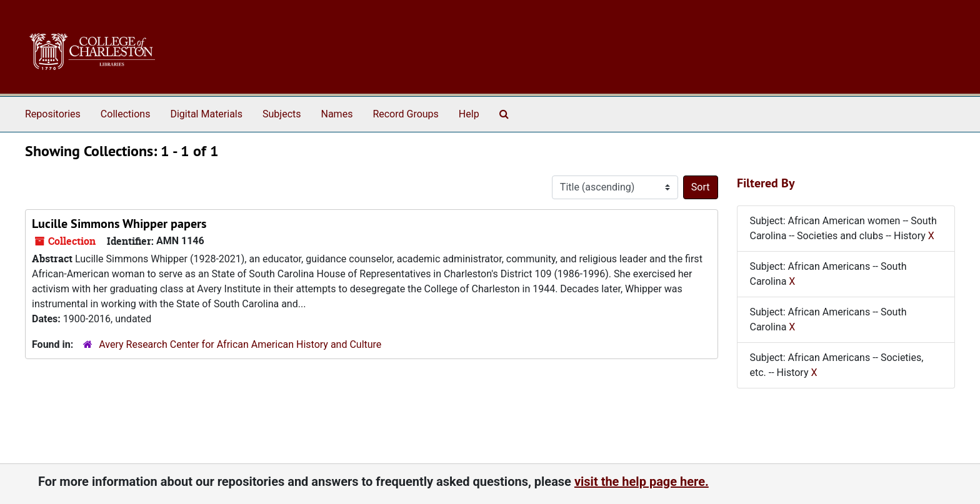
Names (337, 114)
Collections (126, 114)
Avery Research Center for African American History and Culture (240, 344)
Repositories (53, 114)
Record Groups (405, 114)
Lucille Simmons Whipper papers (119, 224)
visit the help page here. (642, 482)
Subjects (282, 114)
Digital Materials (206, 114)
